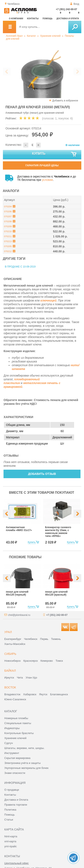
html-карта (11, 836)
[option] (42, 72)
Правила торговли (16, 805)
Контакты (33, 19)
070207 (8, 216)
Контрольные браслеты (19, 733)
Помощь (47, 19)
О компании (16, 19)
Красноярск (30, 661)
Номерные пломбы (16, 718)
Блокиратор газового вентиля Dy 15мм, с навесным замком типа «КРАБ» (58, 532)
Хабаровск (30, 694)
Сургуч (9, 743)
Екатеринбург (13, 639)
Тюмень (56, 639)
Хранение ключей (50, 36)
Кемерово (47, 661)
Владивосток (12, 694)
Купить (54, 154)
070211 (8, 236)
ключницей (48, 300)
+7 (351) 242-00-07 (66, 9)
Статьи (9, 820)
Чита (20, 678)
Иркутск (9, 678)
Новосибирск (12, 661)
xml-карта (10, 841)
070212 (8, 251)
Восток (10, 687)
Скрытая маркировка (17, 758)
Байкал (10, 671)
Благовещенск (59, 694)
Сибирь (10, 654)
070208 (8, 221)
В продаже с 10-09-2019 (20, 267)
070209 (8, 226)
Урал (8, 632)
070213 (8, 241)
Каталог (31, 36)
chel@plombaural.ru (19, 615)
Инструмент (12, 753)
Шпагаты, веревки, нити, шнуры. (24, 748)
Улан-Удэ (31, 678)
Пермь (44, 639)
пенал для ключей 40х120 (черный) (17, 593)
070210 (8, 231)
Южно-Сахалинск (15, 699)
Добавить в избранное (65, 101)
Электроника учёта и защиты (22, 763)
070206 (8, 212)
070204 (8, 207)
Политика (10, 810)
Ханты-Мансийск (15, 644)
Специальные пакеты (18, 723)
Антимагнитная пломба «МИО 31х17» (19, 529)
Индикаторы (12, 728)
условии (47, 180)
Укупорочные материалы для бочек (26, 768)
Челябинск (31, 639)
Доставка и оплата (68, 19)
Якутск (43, 694)
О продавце (12, 790)
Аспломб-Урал (14, 36)
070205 (8, 246)
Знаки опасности (15, 773)
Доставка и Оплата (16, 800)
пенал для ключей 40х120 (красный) (56, 593)
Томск (59, 661)
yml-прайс (11, 846)
